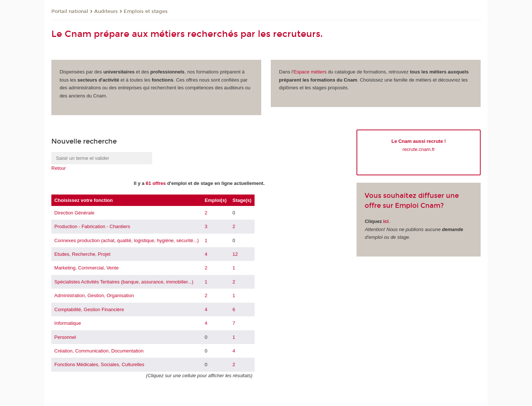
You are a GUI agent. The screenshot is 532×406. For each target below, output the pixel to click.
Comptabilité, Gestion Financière (89, 309)
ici (386, 221)
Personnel (65, 337)
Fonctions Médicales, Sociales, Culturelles (99, 364)
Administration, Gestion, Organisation (94, 295)
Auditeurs (106, 11)
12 (235, 254)
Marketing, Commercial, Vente (86, 268)
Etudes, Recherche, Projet (82, 254)
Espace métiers (310, 72)
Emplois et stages (146, 11)
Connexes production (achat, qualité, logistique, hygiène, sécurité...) (127, 240)
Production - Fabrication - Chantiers (92, 226)
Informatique (68, 323)
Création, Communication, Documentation (99, 351)
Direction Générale (74, 213)
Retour (59, 168)
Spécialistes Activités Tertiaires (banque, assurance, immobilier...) (124, 282)
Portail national (70, 11)
